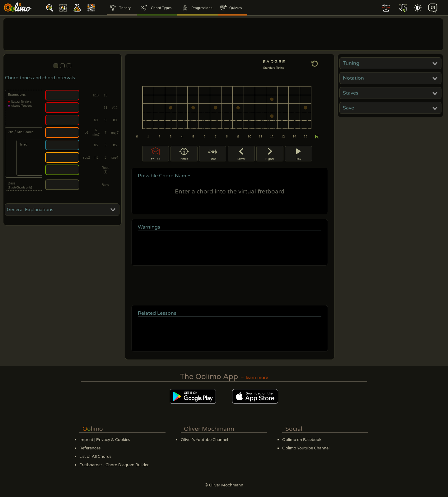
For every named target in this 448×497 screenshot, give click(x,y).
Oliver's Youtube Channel (204, 440)
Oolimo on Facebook (302, 440)
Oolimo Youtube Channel (306, 448)
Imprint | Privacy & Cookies (105, 440)
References (90, 448)
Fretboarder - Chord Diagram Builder (114, 465)
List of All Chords (95, 457)
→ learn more (254, 378)
